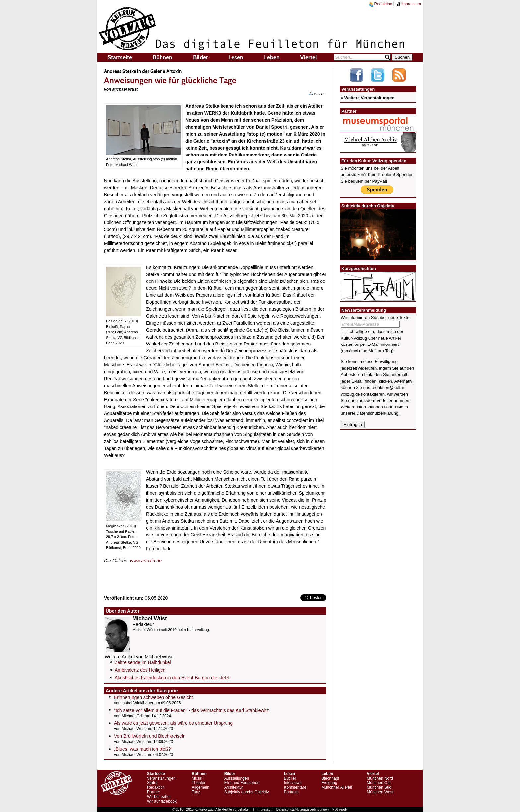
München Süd (379, 787)
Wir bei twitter (159, 797)
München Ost (379, 783)
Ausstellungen (237, 778)
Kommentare (295, 787)
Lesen (236, 57)
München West (380, 792)
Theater (198, 783)
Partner (153, 792)
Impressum (408, 4)
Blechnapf (330, 778)
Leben (272, 57)
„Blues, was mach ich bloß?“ (143, 749)
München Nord (380, 778)
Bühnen (162, 57)
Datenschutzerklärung (377, 413)
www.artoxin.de (146, 561)
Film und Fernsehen (242, 783)
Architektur (234, 787)
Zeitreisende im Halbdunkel (143, 662)
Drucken (317, 94)
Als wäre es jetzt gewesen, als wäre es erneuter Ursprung (173, 723)
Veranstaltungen (161, 778)
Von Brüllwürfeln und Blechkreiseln (150, 736)
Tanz (196, 792)
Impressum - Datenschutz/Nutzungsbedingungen (293, 810)
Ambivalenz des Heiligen (140, 670)
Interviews (292, 783)
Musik (197, 778)
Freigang (329, 783)
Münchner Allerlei (337, 787)
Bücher (290, 778)
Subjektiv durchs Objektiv (247, 792)
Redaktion (381, 4)
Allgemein (200, 787)
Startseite (120, 57)
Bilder (200, 57)
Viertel (309, 57)
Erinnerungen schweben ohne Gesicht (153, 697)
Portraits (291, 792)
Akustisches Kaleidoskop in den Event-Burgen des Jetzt (172, 678)
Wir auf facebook (162, 801)
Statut (152, 783)
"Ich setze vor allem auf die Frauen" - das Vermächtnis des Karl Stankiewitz (192, 710)
